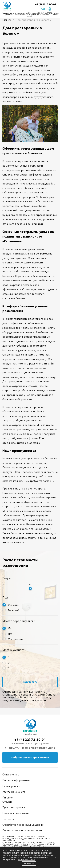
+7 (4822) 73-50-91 (46, 4)
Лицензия (8, 819)
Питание (8, 798)
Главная (7, 20)
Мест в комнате (13, 650)
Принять (29, 864)
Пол (5, 598)
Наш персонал (11, 786)
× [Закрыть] (56, 858)
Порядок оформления (16, 780)
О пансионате (11, 774)
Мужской (14, 610)
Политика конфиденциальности (22, 830)
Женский (14, 605)
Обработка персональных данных (23, 825)
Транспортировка (14, 807)
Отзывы (7, 802)
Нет (10, 634)
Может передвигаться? (19, 621)
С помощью (15, 639)
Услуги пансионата (14, 792)
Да (10, 628)
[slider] (30, 588)
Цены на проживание (16, 813)
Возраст (8, 578)
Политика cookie (27, 860)
